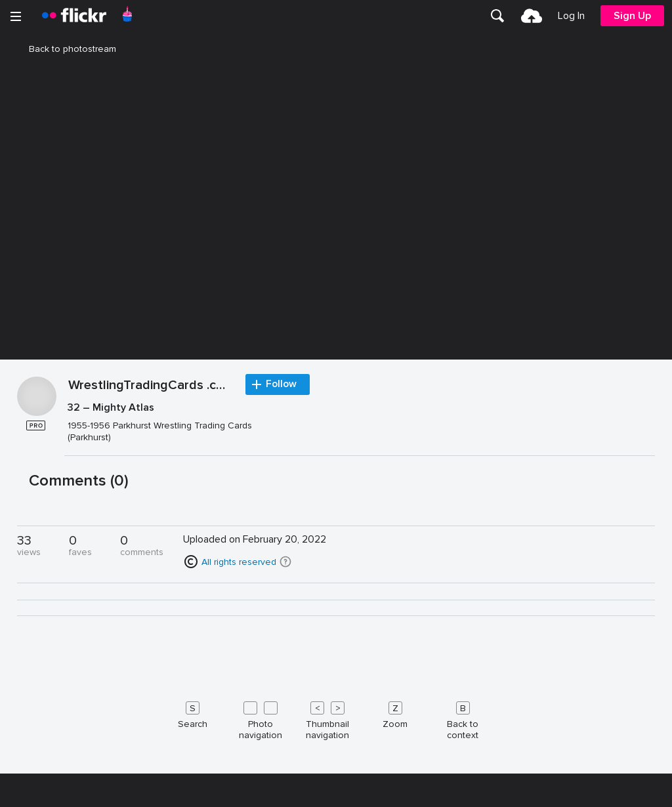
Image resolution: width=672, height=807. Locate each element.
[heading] (74, 16)
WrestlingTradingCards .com (150, 730)
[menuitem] (497, 16)
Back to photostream (65, 49)
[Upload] (532, 16)
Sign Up (632, 16)
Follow (283, 728)
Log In (571, 16)
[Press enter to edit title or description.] (360, 766)
